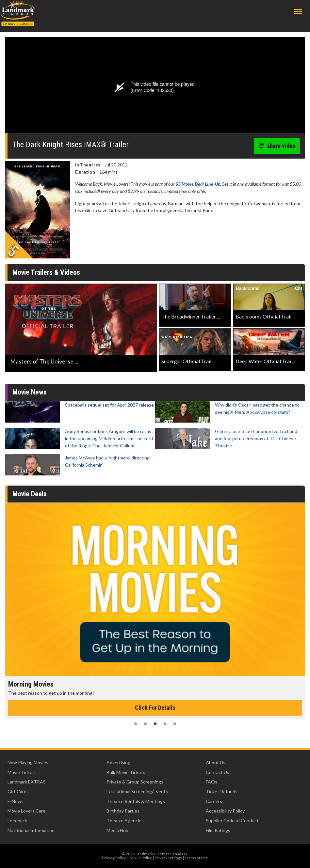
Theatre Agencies (125, 821)
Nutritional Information (31, 830)
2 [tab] (145, 724)
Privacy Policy (114, 858)
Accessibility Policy (225, 811)
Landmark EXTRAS (27, 782)
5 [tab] (175, 724)
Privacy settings (168, 858)
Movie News (30, 392)
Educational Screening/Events (137, 791)
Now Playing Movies (28, 762)
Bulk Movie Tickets (126, 772)
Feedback (17, 821)
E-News (16, 801)
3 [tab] (155, 724)
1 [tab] (136, 724)
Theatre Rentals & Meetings (136, 801)
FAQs (212, 782)
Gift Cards (18, 791)
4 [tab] (165, 724)
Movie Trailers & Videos (46, 272)
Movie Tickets (22, 772)
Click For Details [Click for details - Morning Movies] (155, 708)
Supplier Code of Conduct (232, 821)
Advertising (118, 762)
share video (277, 146)
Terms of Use (196, 858)
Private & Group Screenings (135, 782)
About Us (216, 762)
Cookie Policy (140, 858)
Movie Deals (30, 494)
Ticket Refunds (222, 791)
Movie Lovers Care (26, 811)
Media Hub (117, 830)
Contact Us (218, 772)
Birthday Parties (123, 811)
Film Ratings (218, 830)
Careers (214, 801)
